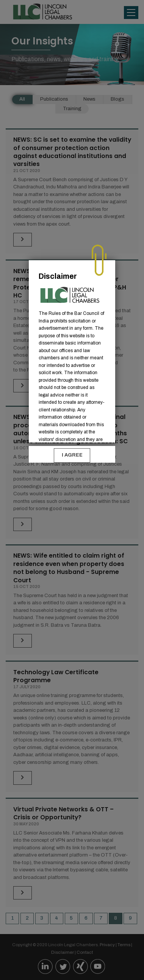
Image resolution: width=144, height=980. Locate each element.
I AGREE (72, 455)
